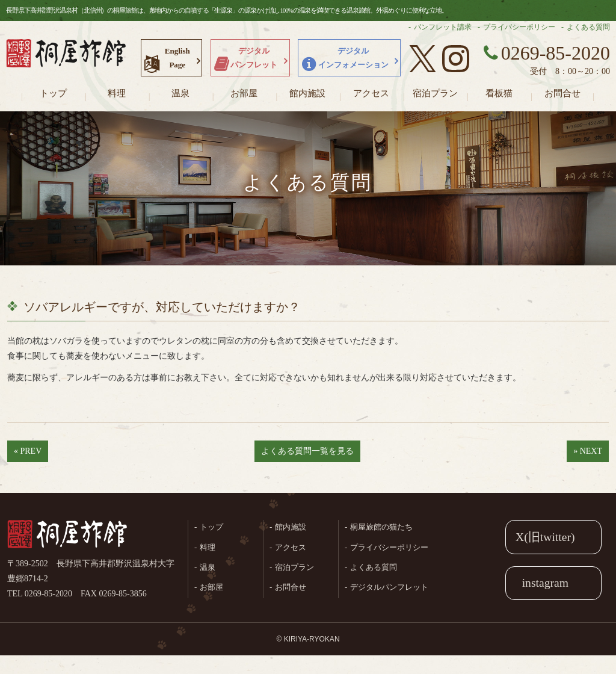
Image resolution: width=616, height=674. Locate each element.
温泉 (180, 93)
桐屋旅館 (67, 535)
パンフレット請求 (443, 27)
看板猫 (499, 93)
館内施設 (307, 93)
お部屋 (244, 93)
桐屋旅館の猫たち (381, 527)
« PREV (28, 451)
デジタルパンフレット (254, 58)
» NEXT (588, 451)
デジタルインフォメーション (353, 58)
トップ (53, 93)
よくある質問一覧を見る (307, 451)
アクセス (371, 93)
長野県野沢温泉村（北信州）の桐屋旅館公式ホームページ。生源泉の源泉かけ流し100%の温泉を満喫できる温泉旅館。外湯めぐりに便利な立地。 (66, 57)
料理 (117, 93)
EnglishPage (177, 58)
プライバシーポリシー (519, 27)
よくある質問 (588, 27)
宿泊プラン (435, 93)
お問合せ (562, 93)
